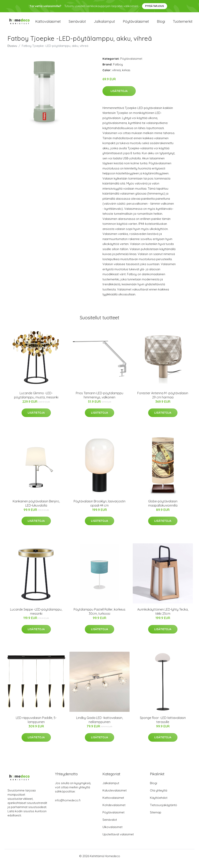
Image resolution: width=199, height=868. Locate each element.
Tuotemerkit (183, 24)
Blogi (161, 24)
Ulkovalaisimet (112, 832)
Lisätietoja (119, 96)
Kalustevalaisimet (115, 796)
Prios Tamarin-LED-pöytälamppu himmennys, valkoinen (99, 400)
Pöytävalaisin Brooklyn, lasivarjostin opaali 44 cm (99, 509)
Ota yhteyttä (159, 796)
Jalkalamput (104, 24)
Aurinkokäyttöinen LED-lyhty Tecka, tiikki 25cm (163, 617)
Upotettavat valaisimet (118, 839)
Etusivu (12, 51)
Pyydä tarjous (155, 6)
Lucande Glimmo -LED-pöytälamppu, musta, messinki (36, 400)
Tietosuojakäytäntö (163, 810)
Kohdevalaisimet (114, 810)
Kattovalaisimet (48, 24)
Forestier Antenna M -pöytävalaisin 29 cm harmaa (163, 400)
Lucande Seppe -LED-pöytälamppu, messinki (36, 617)
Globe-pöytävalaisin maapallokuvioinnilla (163, 509)
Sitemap (156, 817)
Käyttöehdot (159, 803)
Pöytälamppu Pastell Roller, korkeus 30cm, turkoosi (99, 617)
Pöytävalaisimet (136, 24)
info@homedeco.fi (68, 805)
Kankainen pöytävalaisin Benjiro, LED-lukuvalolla (36, 509)
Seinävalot (77, 24)
